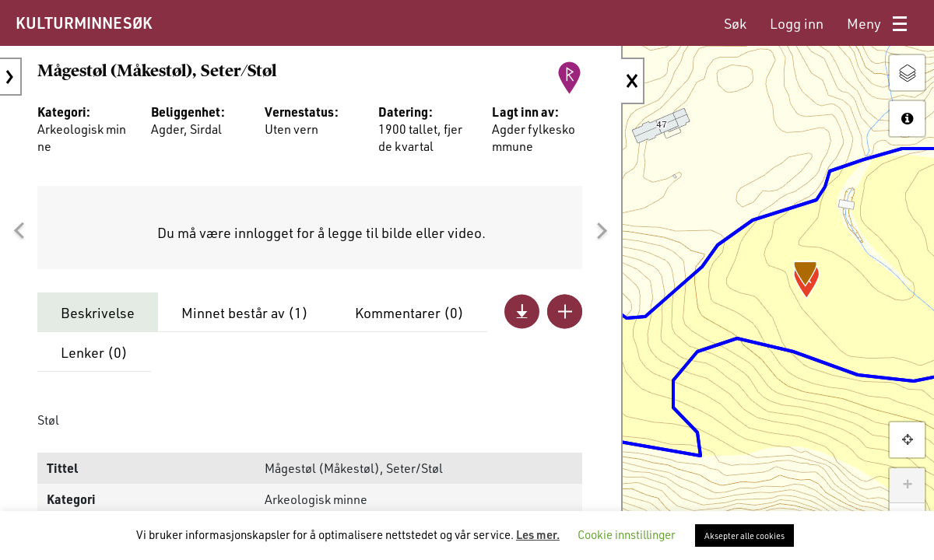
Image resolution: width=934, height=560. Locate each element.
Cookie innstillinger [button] (627, 534)
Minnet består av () (245, 313)
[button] (19, 231)
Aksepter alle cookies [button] (744, 535)
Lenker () (94, 352)
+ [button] (907, 485)
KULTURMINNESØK (84, 23)
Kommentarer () (409, 313)
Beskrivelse (98, 313)
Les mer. (538, 534)
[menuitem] (735, 24)
